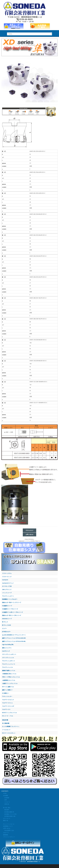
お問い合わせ (7, 828)
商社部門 (6, 810)
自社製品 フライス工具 (10, 814)
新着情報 (6, 835)
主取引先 (6, 804)
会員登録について (8, 826)
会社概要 (6, 795)
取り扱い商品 (7, 808)
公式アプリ (6, 833)
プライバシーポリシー (9, 837)
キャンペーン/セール (9, 824)
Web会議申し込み (9, 830)
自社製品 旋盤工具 (9, 812)
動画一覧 (6, 820)
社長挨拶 (6, 798)
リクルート (7, 802)
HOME (5, 793)
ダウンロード (7, 818)
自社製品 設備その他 (9, 816)
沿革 (5, 800)
